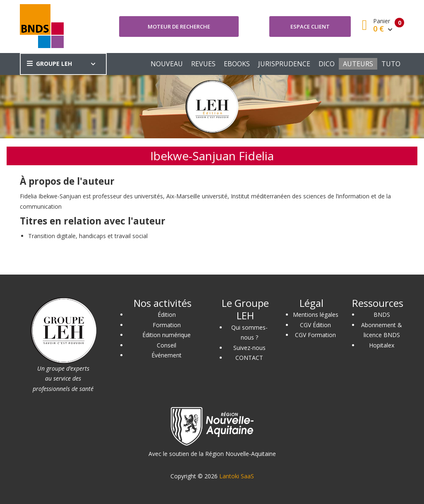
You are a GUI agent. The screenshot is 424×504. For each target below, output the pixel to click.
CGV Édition (315, 325)
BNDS (382, 315)
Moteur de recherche (179, 27)
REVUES (203, 64)
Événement (166, 355)
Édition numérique (166, 335)
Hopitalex (382, 345)
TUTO (391, 64)
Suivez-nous (249, 348)
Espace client (310, 27)
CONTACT (249, 358)
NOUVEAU (167, 64)
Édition (167, 315)
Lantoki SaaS (237, 476)
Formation (167, 325)
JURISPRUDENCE (284, 64)
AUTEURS (358, 64)
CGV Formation (315, 335)
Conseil (166, 345)
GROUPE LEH (49, 64)
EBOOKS (237, 64)
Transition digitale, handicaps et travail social (88, 236)
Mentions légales (316, 315)
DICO (327, 64)
